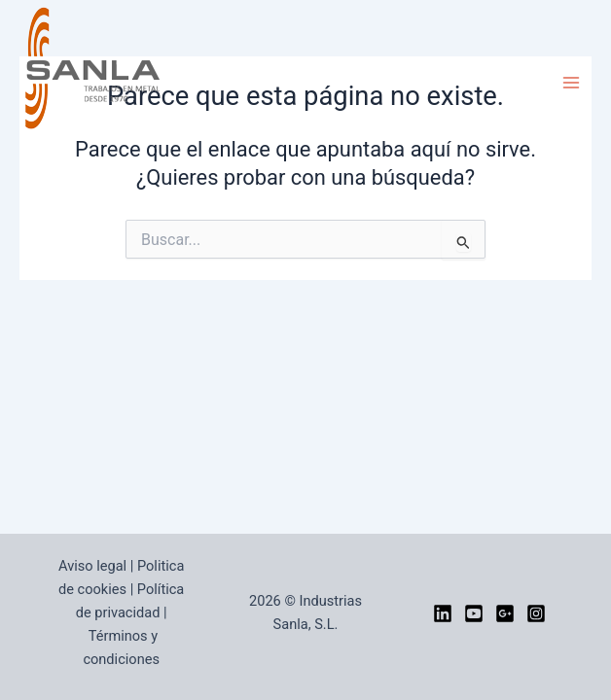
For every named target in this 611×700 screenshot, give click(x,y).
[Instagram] (536, 613)
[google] (505, 613)
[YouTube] (474, 613)
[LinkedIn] (443, 613)
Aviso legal (92, 566)
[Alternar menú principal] (571, 83)
